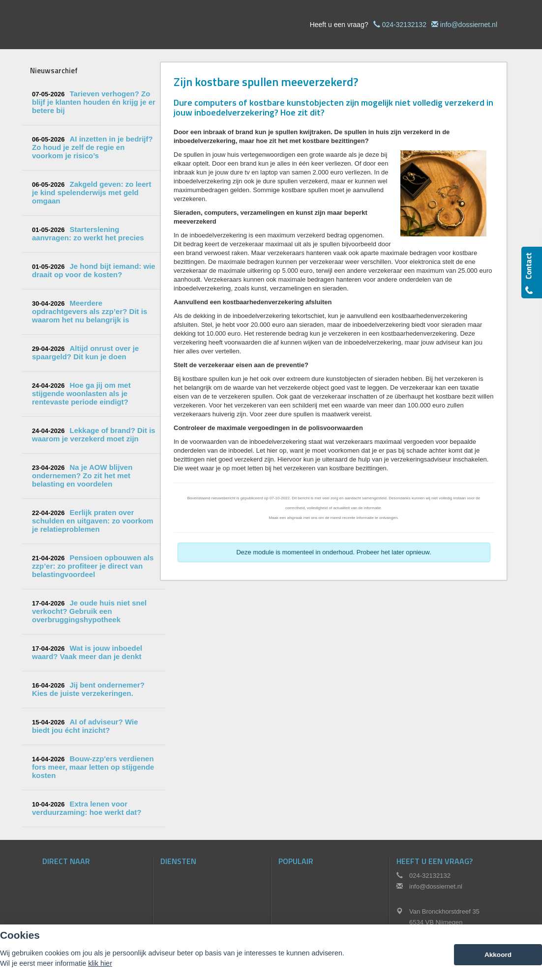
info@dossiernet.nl (469, 25)
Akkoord (498, 955)
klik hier (100, 963)
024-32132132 (404, 25)
